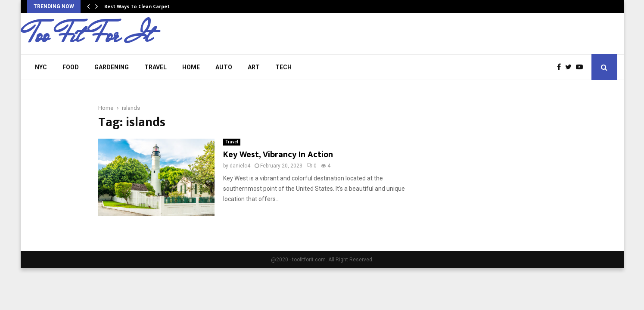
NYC (41, 67)
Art (254, 67)
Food (71, 67)
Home (191, 67)
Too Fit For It (90, 35)
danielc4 (240, 166)
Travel (156, 67)
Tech (283, 67)
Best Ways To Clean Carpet (137, 6)
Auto (224, 67)
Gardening (112, 67)
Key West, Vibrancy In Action (278, 155)
